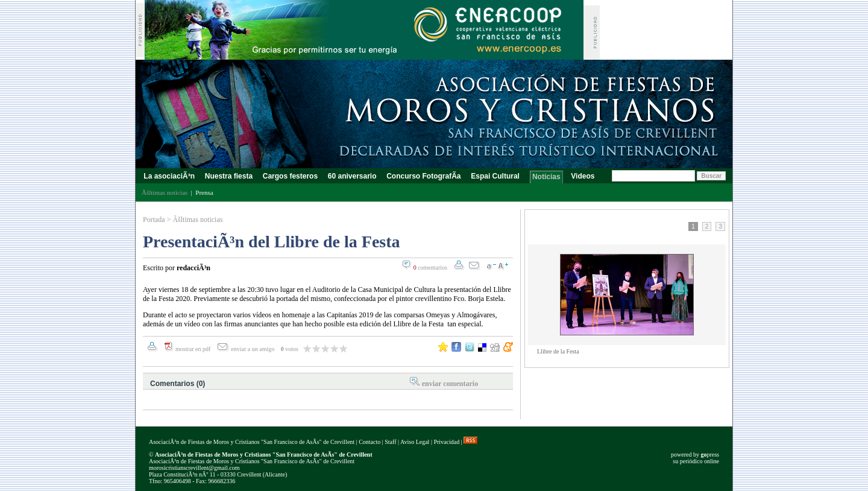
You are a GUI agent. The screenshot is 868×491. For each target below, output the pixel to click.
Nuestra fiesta (228, 176)
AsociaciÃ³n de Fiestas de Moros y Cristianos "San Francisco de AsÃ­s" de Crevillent (252, 442)
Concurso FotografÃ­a (424, 176)
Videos (583, 176)
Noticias (546, 177)
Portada (154, 220)
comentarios (430, 268)
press (710, 455)
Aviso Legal (415, 442)
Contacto (370, 442)
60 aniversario (352, 176)
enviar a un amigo (253, 349)
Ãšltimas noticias (197, 220)
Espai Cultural (496, 176)
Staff (390, 442)
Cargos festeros (290, 176)
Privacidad (446, 442)
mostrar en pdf (193, 349)
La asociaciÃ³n (169, 176)
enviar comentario (450, 384)
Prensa (204, 192)
